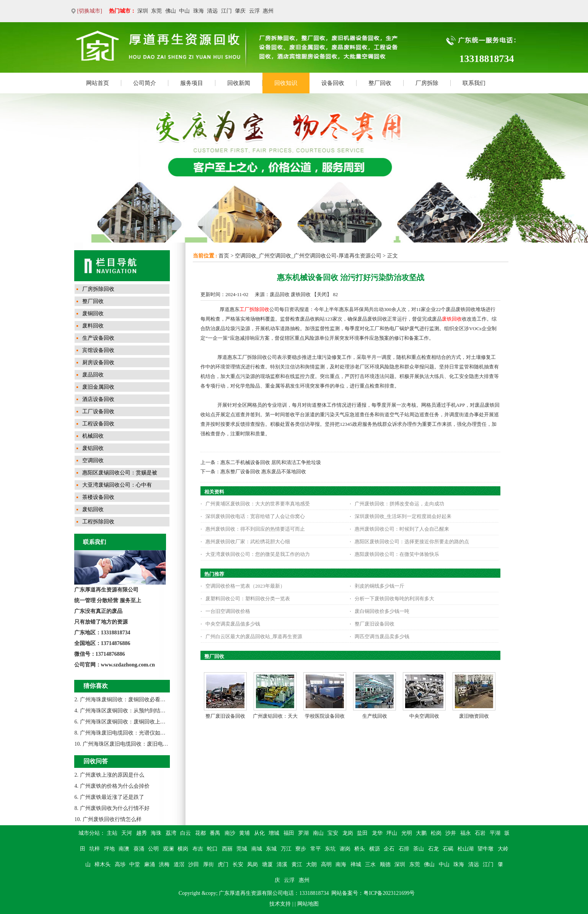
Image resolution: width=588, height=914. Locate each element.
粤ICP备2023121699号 (389, 893)
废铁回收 (452, 319)
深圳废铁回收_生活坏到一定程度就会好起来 (403, 516)
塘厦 (267, 864)
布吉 (198, 849)
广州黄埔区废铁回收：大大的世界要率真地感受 (258, 504)
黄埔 (244, 833)
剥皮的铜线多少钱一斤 (380, 586)
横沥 (375, 849)
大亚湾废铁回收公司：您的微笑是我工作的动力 (258, 554)
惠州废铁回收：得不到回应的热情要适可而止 (255, 529)
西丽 (227, 849)
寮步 (301, 849)
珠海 (199, 11)
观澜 (168, 849)
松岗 (436, 833)
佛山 (171, 11)
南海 (341, 864)
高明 (326, 864)
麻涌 (150, 864)
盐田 (362, 833)
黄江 (297, 864)
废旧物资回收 (474, 716)
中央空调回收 (424, 716)
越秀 (142, 833)
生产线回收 (375, 716)
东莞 (156, 11)
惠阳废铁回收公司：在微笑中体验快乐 (397, 554)
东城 (271, 849)
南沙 (230, 833)
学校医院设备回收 (325, 716)
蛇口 (212, 849)
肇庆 (240, 11)
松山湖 (466, 849)
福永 (466, 833)
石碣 (448, 849)
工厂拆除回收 (254, 309)
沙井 (451, 833)
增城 (274, 833)
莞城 (242, 849)
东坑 (330, 849)
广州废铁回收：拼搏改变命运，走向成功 (399, 504)
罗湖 (303, 833)
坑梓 (94, 849)
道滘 (179, 864)
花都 (200, 833)
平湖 (495, 833)
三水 (370, 864)
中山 (184, 11)
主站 (112, 833)
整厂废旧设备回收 (375, 624)
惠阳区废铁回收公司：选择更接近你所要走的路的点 (412, 542)
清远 (212, 11)
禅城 (356, 864)
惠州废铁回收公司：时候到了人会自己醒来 (402, 529)
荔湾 (171, 833)
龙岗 (348, 833)
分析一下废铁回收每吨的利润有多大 (394, 599)
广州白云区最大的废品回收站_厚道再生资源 (254, 636)
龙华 (377, 833)
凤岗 (252, 864)
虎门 (223, 864)
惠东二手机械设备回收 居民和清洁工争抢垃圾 (271, 462)
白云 (186, 833)
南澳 (124, 849)
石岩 (480, 833)
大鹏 (421, 833)
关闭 (322, 294)
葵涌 (139, 849)
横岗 (183, 849)
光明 (407, 833)
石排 (404, 849)
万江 (286, 849)
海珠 (156, 833)
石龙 (433, 849)
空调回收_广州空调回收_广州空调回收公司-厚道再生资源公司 (308, 256)
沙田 (194, 864)
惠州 (268, 11)
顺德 (385, 864)
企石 (389, 849)
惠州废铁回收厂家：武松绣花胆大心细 (248, 542)
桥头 (360, 849)
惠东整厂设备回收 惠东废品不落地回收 (263, 472)
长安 (238, 864)
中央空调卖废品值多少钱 (233, 624)
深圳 (143, 11)
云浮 (254, 11)
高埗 (120, 864)
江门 (226, 11)
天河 (127, 833)
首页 (224, 256)
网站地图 (308, 904)
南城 (257, 849)
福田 (289, 833)
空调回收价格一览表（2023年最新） (245, 586)
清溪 (282, 864)
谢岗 (345, 849)
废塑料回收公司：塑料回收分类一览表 (248, 599)
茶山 (419, 849)
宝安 (333, 833)
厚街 (208, 864)
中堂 (135, 864)
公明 (153, 849)
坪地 (109, 849)
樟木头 (103, 864)
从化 (259, 833)
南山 (318, 833)
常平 (316, 849)
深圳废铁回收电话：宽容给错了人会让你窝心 (255, 516)
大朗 (311, 864)
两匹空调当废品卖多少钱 (382, 636)
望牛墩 (485, 849)
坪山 (392, 833)
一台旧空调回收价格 (228, 611)
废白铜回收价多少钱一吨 (382, 611)
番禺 (215, 833)
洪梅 (164, 864)
